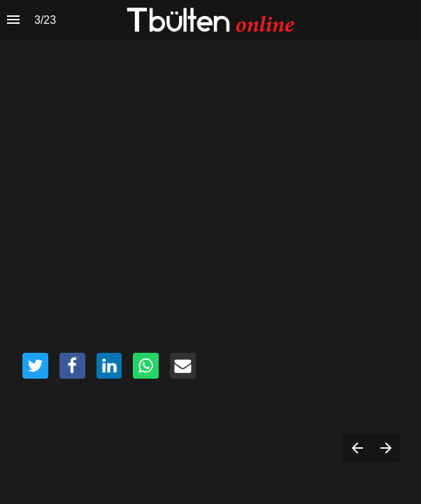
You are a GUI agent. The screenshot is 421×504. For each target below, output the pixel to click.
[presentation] (210, 252)
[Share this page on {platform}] (35, 366)
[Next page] (386, 448)
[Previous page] (357, 448)
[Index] (13, 20)
